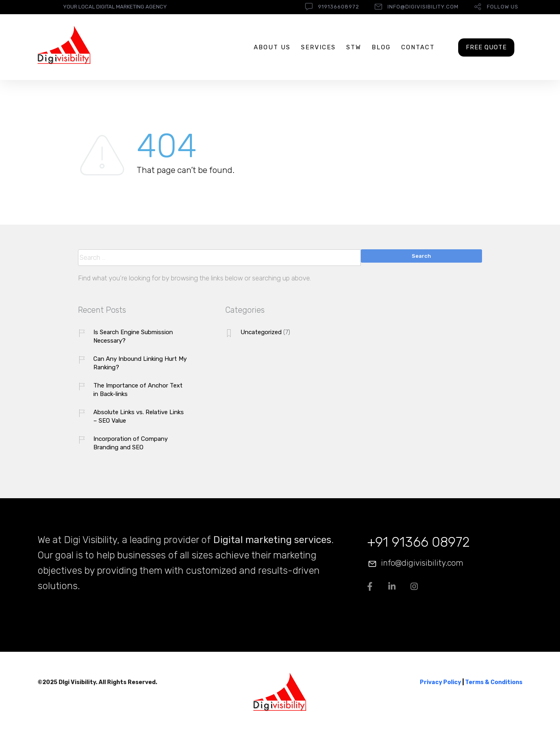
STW (354, 47)
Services (318, 47)
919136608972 (339, 7)
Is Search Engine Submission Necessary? (133, 336)
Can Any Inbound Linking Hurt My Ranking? (140, 363)
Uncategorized (261, 332)
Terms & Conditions (494, 682)
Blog (381, 47)
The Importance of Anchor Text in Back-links (138, 390)
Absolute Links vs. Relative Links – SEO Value (139, 416)
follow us (503, 7)
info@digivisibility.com (423, 7)
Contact (418, 47)
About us (272, 47)
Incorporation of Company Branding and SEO (131, 443)
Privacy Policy (440, 682)
